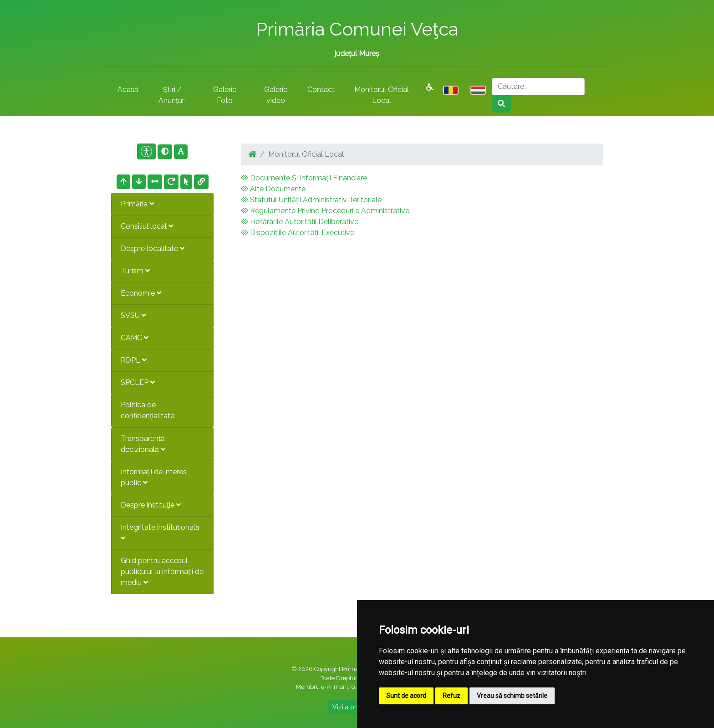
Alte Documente (273, 189)
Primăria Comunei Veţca (357, 29)
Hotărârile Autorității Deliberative (300, 222)
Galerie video (276, 95)
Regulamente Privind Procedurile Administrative (325, 211)
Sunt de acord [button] (406, 696)
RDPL (134, 360)
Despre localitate (153, 249)
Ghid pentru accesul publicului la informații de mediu (162, 572)
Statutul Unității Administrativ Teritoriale (311, 200)
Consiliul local (147, 226)
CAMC (135, 338)
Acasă (128, 90)
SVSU (133, 315)
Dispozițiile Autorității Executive (298, 233)
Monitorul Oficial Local (382, 95)
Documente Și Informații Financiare (304, 178)
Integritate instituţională (160, 532)
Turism (135, 271)
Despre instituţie (151, 505)
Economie (141, 293)
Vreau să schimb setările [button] (512, 696)
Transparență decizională (143, 444)
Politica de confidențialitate (148, 410)
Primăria (137, 204)
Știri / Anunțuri (172, 95)
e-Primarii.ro (338, 687)
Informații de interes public (154, 477)
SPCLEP (138, 382)
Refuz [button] (451, 696)
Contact (321, 90)
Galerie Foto (225, 95)
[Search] (538, 87)
